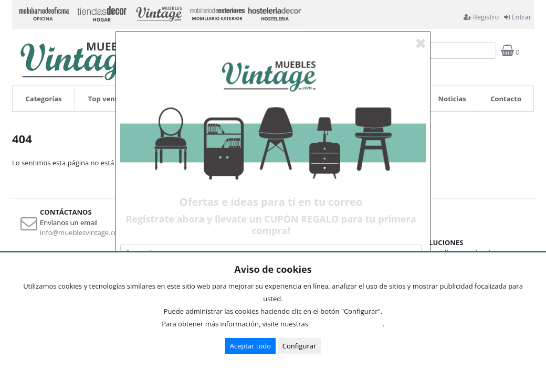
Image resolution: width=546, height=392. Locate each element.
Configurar (300, 346)
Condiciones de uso (348, 324)
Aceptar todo (250, 346)
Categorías (44, 99)
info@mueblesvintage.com (82, 232)
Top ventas (107, 99)
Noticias (452, 99)
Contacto (506, 99)
